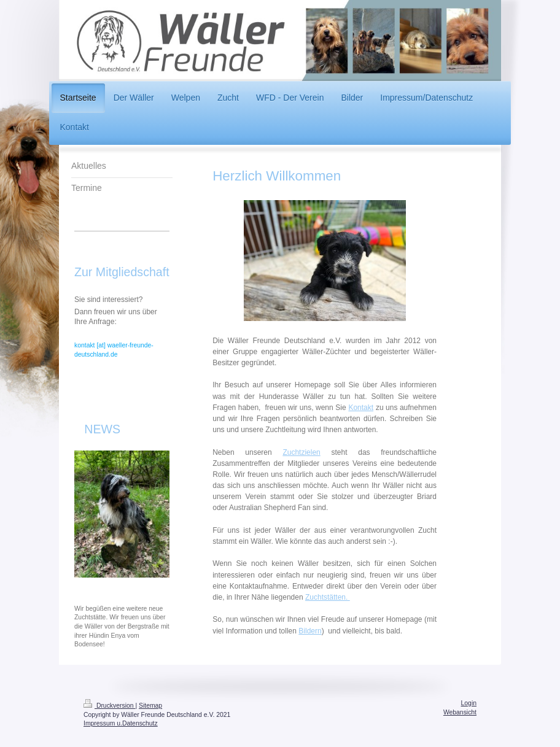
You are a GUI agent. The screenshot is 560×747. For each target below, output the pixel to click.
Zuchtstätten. (328, 597)
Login (469, 703)
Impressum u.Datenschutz (121, 723)
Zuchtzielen (301, 452)
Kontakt (361, 408)
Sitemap (150, 706)
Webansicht (460, 712)
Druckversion (109, 706)
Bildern (310, 631)
